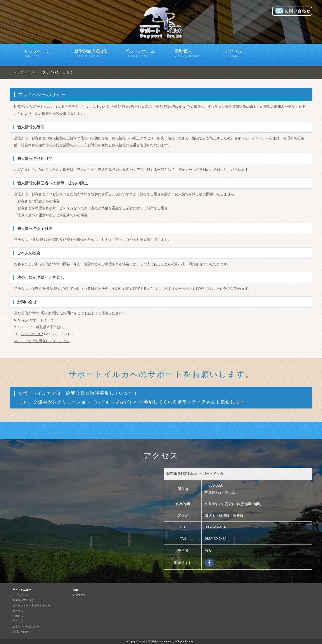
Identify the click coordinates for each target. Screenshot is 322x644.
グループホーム (142, 53)
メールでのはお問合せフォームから (42, 341)
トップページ (42, 53)
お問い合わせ (292, 11)
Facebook (79, 595)
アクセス (243, 53)
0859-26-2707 (32, 334)
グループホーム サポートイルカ (31, 606)
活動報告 (193, 53)
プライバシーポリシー (26, 627)
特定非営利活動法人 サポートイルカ (157, 641)
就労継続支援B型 (92, 53)
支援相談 (18, 611)
